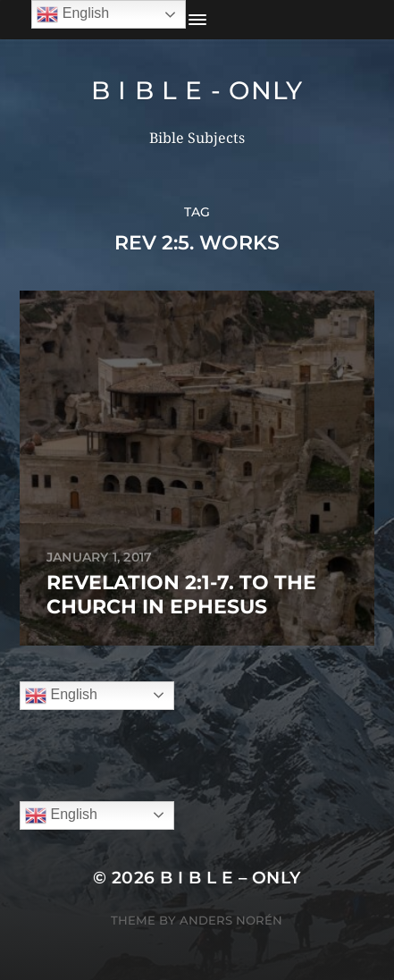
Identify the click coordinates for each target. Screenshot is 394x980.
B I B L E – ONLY (231, 878)
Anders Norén (231, 920)
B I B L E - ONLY (197, 90)
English (61, 696)
